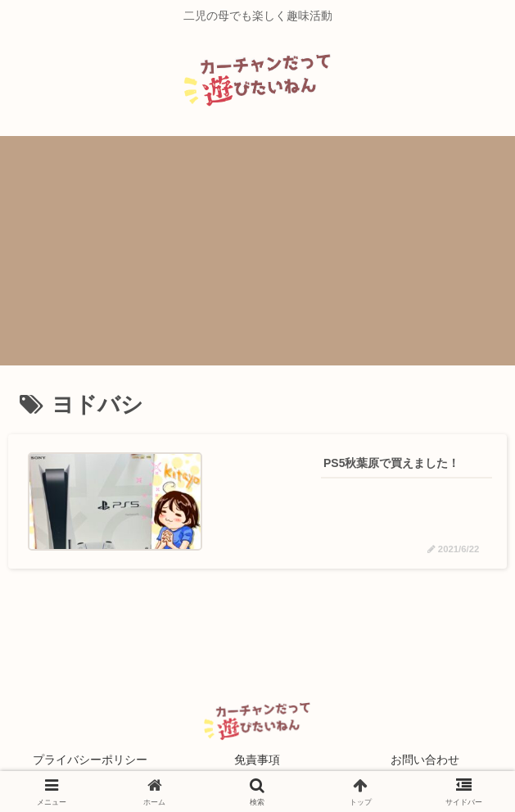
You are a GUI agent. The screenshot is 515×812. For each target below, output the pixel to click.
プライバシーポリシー (90, 760)
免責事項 (257, 760)
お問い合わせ (425, 760)
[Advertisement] (257, 251)
